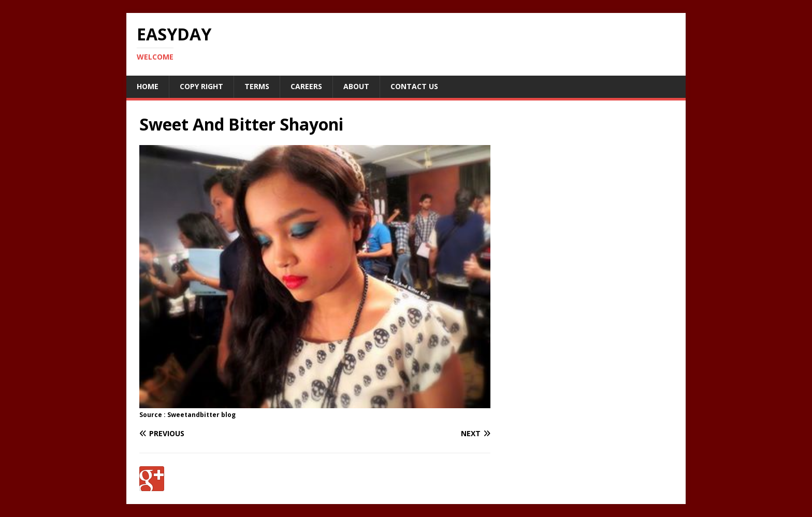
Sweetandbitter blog (201, 415)
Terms (257, 86)
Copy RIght (201, 86)
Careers (306, 86)
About (356, 86)
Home (148, 86)
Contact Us (414, 86)
